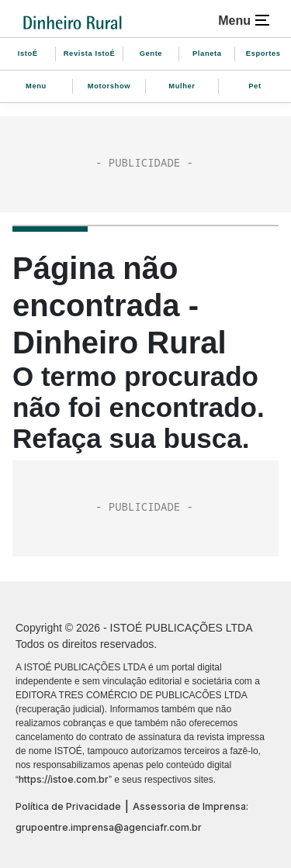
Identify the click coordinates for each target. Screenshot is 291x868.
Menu (36, 86)
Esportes (263, 53)
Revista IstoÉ (90, 53)
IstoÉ (28, 53)
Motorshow (109, 86)
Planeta (207, 53)
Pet (255, 86)
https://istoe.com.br (64, 779)
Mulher (182, 86)
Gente (151, 53)
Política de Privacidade (68, 806)
